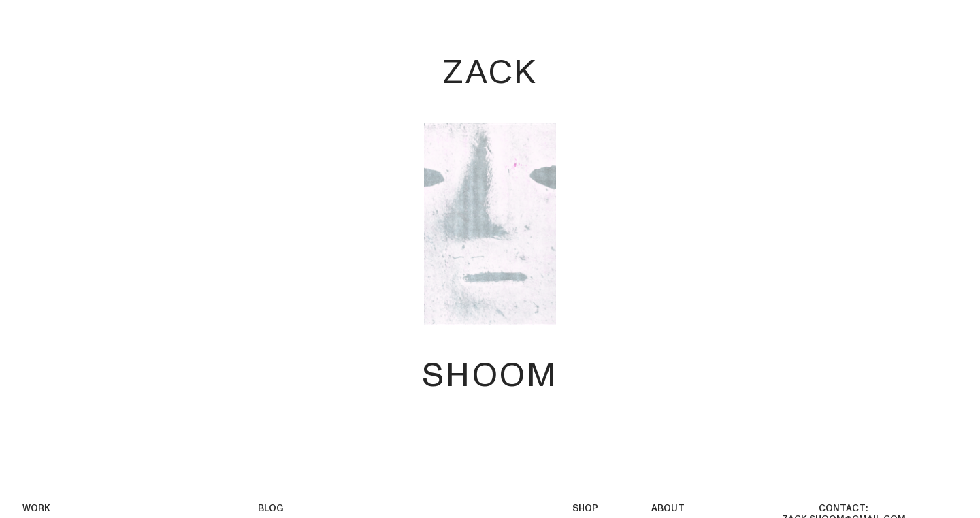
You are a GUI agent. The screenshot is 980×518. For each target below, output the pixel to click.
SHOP (585, 508)
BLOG (271, 508)
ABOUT (668, 508)
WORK (36, 508)
